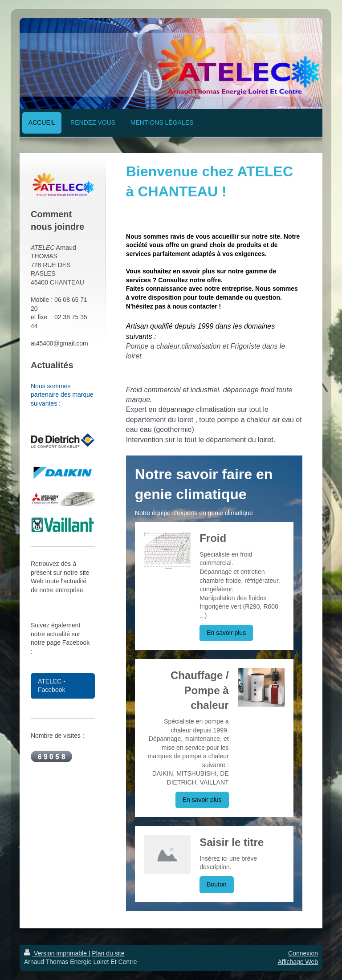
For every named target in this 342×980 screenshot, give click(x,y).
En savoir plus (226, 633)
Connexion (303, 953)
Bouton (216, 884)
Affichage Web (298, 962)
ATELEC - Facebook (52, 686)
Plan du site (108, 953)
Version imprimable (56, 953)
